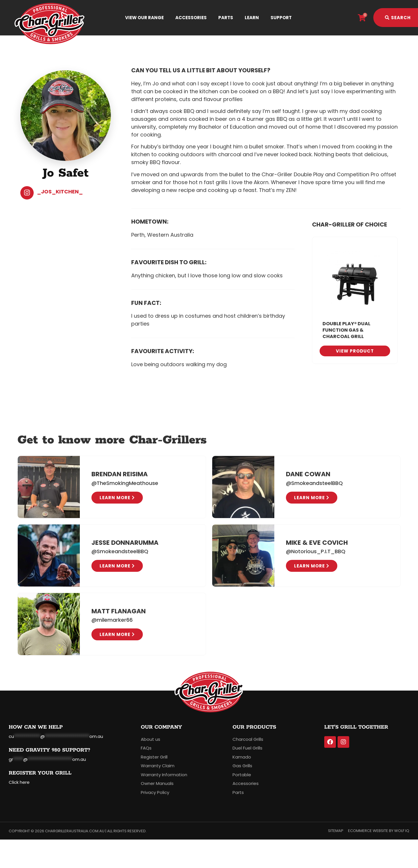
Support (281, 18)
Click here (19, 782)
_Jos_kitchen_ (60, 192)
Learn (252, 18)
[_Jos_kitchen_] (27, 193)
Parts (226, 18)
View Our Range (144, 18)
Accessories (191, 18)
